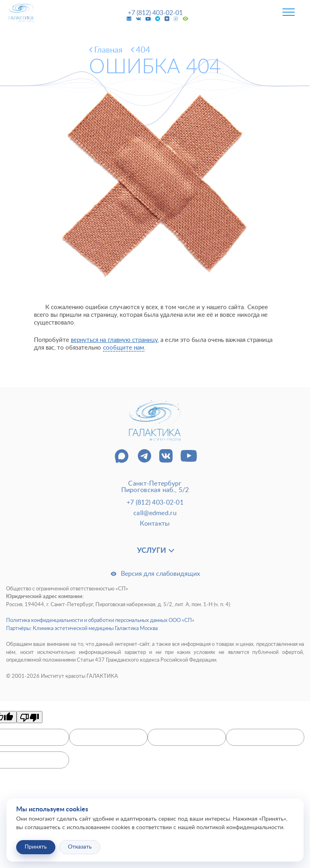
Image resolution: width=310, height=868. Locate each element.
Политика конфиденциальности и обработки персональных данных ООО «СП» (100, 621)
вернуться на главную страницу (114, 340)
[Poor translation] (30, 717)
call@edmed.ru (155, 513)
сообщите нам (124, 348)
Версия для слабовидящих (155, 574)
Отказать (80, 847)
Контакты (155, 524)
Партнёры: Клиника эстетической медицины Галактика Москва (82, 629)
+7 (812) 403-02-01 (155, 13)
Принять (36, 847)
